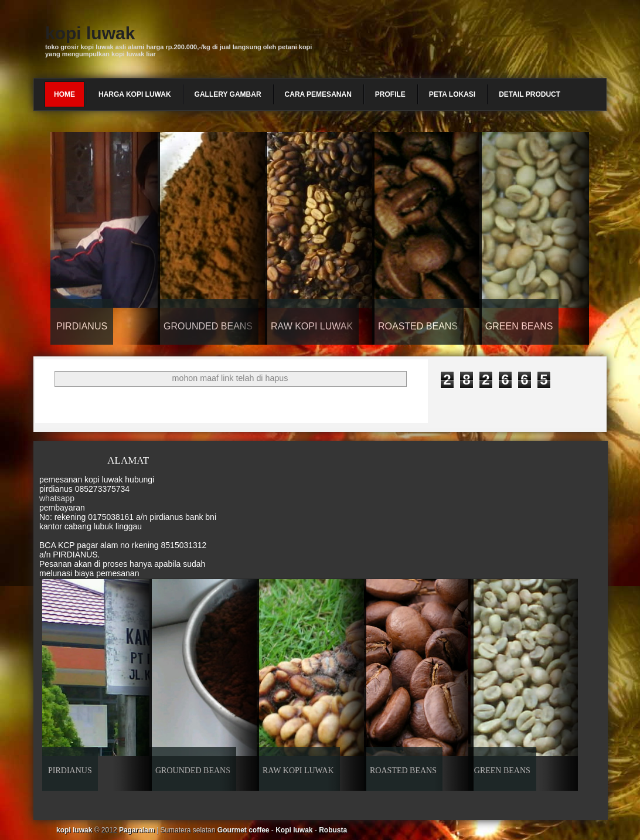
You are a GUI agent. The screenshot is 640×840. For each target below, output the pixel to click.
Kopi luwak (294, 830)
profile (390, 94)
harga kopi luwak (135, 94)
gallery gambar (228, 94)
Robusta (333, 830)
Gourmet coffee (244, 830)
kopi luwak (90, 33)
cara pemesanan (318, 94)
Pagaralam (137, 830)
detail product (530, 94)
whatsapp (57, 498)
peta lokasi (452, 94)
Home (64, 94)
